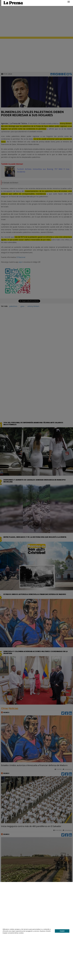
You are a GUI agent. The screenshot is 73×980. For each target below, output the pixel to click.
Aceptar (62, 931)
